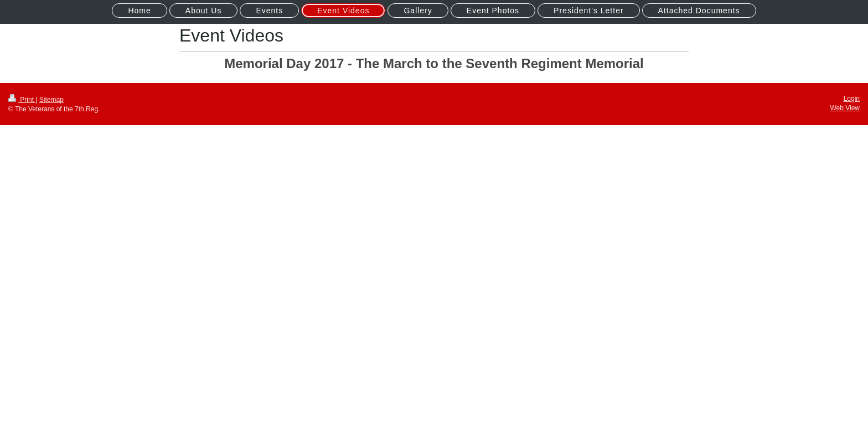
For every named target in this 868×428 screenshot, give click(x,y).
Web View (845, 108)
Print (22, 100)
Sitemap (51, 100)
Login (852, 99)
